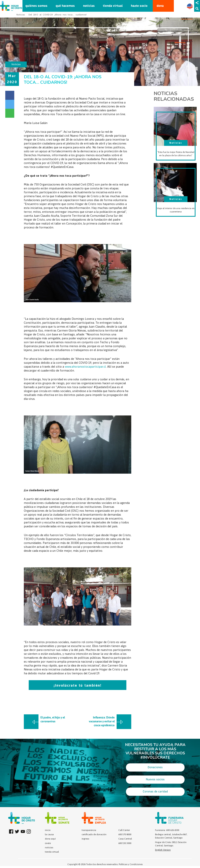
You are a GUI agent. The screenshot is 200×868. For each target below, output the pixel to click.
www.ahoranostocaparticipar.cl (85, 367)
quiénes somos (36, 6)
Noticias (21, 15)
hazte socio (139, 6)
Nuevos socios (155, 780)
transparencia (187, 18)
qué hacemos (65, 6)
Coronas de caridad (155, 792)
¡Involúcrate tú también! (78, 685)
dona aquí (50, 839)
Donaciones (155, 767)
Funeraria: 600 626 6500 (167, 830)
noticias (89, 6)
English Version (163, 850)
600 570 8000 (125, 834)
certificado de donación (94, 834)
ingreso (85, 839)
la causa (49, 834)
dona (160, 6)
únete (48, 843)
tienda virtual (113, 6)
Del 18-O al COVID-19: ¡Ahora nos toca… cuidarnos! (58, 15)
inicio (48, 830)
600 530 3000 (125, 843)
